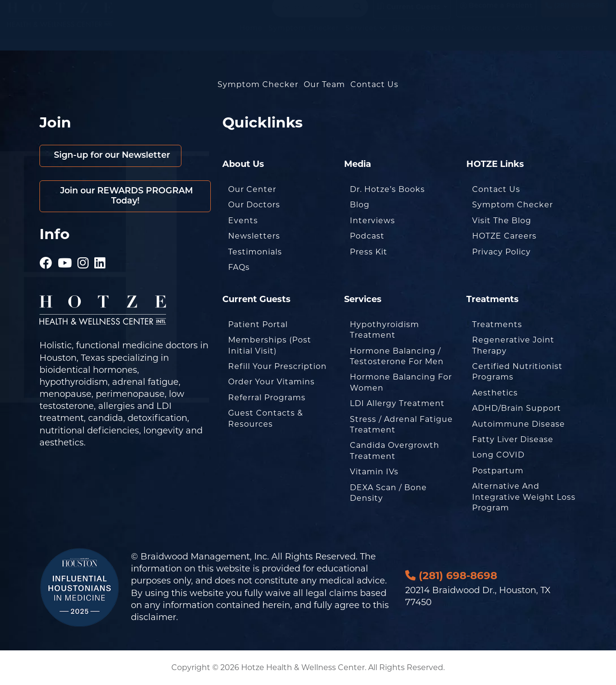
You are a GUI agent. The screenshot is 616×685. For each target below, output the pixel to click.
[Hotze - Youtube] (65, 260)
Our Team (324, 84)
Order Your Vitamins (271, 382)
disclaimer (154, 617)
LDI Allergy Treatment (397, 403)
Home (251, 38)
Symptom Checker (304, 38)
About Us (537, 38)
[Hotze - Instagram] (83, 260)
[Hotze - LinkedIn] (100, 260)
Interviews (372, 221)
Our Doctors (254, 205)
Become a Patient (496, 16)
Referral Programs (267, 398)
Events (243, 221)
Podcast (367, 236)
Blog (360, 205)
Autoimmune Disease (519, 424)
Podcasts (438, 38)
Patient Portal (258, 324)
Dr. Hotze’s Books (387, 189)
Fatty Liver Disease (513, 439)
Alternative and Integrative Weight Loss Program (524, 497)
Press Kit (369, 252)
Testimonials (255, 252)
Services (366, 38)
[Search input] (316, 16)
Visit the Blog (502, 221)
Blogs (403, 38)
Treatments (497, 324)
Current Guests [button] (408, 16)
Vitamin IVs (374, 472)
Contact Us (587, 38)
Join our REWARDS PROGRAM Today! (125, 197)
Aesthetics (495, 393)
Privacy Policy (501, 252)
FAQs (239, 267)
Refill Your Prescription (277, 366)
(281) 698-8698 (575, 16)
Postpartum (498, 471)
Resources (485, 38)
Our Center (252, 189)
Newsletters (254, 236)
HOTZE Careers (504, 236)
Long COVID (498, 455)
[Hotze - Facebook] (46, 260)
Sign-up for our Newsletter (112, 156)
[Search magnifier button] (358, 16)
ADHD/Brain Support (517, 408)
